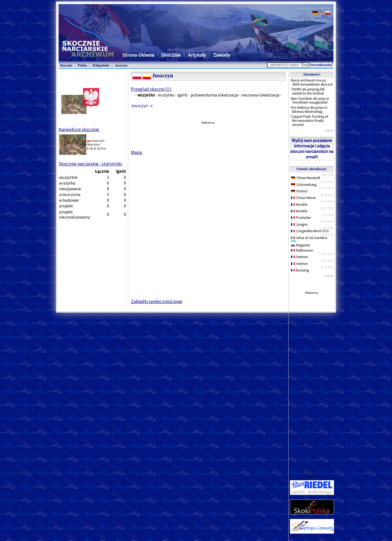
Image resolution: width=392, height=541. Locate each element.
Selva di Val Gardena (310, 239)
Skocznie (171, 55)
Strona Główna (138, 55)
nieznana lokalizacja (260, 95)
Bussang (300, 270)
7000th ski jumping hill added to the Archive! (308, 91)
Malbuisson (302, 250)
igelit (183, 95)
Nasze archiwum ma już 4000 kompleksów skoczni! (312, 82)
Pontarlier (301, 218)
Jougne (299, 224)
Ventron (299, 257)
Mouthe (299, 205)
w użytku (166, 95)
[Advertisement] (312, 379)
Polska (82, 65)
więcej (329, 130)
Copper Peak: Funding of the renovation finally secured (310, 120)
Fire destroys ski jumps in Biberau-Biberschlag (309, 110)
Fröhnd (299, 191)
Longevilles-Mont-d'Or (310, 231)
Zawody (222, 55)
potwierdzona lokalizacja (214, 95)
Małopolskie (101, 65)
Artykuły (197, 55)
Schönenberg (304, 185)
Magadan (301, 245)
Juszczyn (121, 65)
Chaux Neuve (303, 198)
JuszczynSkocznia (96, 142)
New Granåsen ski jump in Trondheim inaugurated (310, 101)
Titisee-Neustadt (306, 178)
